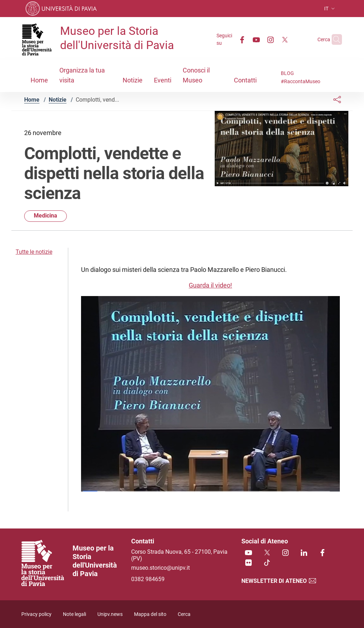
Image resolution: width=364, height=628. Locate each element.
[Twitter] (271, 39)
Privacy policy (36, 614)
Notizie (58, 100)
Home (32, 100)
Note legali (74, 614)
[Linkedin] (304, 553)
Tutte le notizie (34, 252)
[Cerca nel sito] (333, 39)
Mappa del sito (150, 614)
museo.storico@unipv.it (160, 568)
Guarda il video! (210, 285)
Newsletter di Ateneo (279, 581)
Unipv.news (110, 614)
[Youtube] (242, 39)
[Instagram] (257, 39)
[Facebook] (228, 39)
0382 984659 (148, 579)
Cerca (184, 614)
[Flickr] (248, 563)
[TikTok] (267, 563)
